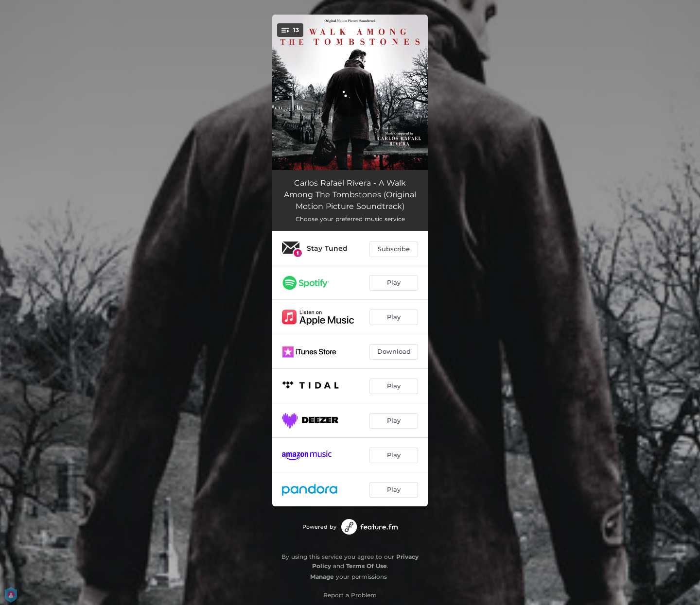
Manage (322, 577)
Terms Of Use (367, 566)
